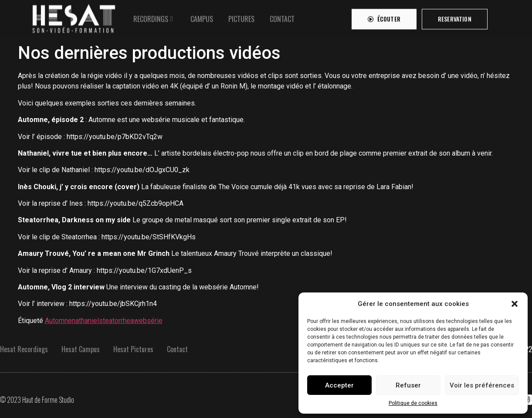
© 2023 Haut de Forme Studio (37, 400)
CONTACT (282, 17)
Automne (58, 321)
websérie (148, 321)
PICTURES (241, 17)
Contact (177, 349)
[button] (515, 304)
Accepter (339, 385)
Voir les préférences (482, 385)
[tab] (154, 17)
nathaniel (85, 321)
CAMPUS (202, 17)
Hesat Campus (81, 349)
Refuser (408, 385)
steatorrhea (116, 321)
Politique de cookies (413, 403)
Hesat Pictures (133, 349)
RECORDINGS (151, 17)
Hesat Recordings (24, 349)
